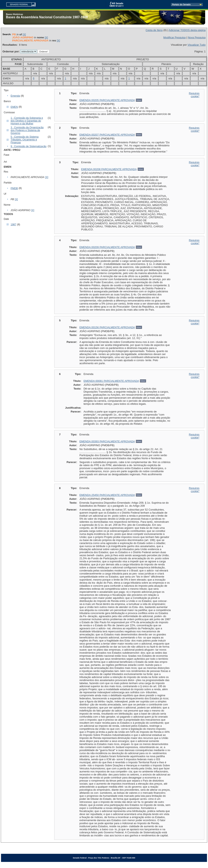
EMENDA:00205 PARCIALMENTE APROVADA (107, 100)
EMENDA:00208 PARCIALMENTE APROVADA (109, 169)
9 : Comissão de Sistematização (28, 146)
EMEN (14, 107)
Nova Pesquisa (197, 37)
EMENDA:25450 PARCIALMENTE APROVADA (107, 495)
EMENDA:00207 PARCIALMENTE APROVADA (107, 135)
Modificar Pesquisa (174, 37)
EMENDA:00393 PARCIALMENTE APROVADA (107, 441)
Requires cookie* (194, 95)
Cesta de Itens (154, 30)
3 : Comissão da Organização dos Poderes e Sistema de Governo (27, 130)
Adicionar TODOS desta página (187, 30)
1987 (13, 225)
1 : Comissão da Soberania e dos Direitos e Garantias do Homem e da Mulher (27, 121)
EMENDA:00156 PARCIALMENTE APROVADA (107, 327)
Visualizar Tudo (197, 45)
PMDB (14, 188)
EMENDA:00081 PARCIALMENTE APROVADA (111, 381)
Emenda (15, 96)
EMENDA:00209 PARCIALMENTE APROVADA (107, 247)
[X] (24, 34)
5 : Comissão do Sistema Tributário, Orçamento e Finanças (24, 140)
